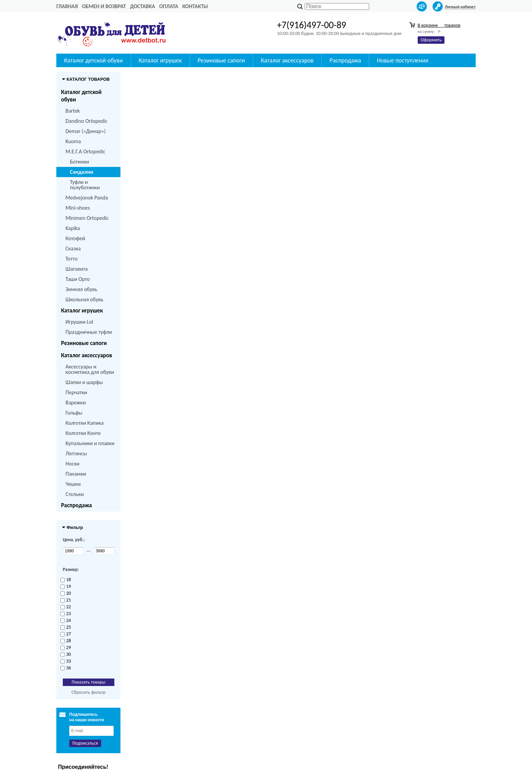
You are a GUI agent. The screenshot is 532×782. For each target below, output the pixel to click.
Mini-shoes (78, 208)
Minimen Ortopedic (87, 218)
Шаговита (77, 269)
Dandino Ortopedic (86, 121)
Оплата (169, 6)
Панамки (76, 474)
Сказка (73, 249)
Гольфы (74, 413)
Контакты (195, 6)
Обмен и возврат (104, 6)
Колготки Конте (83, 433)
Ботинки (79, 162)
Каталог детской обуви (93, 60)
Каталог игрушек (160, 60)
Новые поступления (403, 60)
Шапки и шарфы (84, 382)
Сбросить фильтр (88, 692)
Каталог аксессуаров (287, 60)
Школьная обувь (84, 299)
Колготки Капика (84, 423)
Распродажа (345, 60)
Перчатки (76, 392)
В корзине (439, 25)
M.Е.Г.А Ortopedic (85, 151)
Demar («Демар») (85, 131)
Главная (67, 6)
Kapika (73, 228)
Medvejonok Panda (87, 198)
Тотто (71, 259)
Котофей (75, 238)
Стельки (75, 494)
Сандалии (82, 172)
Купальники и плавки (90, 443)
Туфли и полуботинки (85, 185)
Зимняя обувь (81, 289)
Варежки (76, 403)
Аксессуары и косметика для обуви (90, 369)
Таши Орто (78, 279)
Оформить (431, 40)
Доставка (142, 6)
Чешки (73, 484)
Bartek (73, 111)
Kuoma (73, 141)
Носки (72, 464)
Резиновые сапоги (221, 60)
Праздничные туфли (89, 332)
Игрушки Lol (79, 322)
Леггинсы (76, 453)
